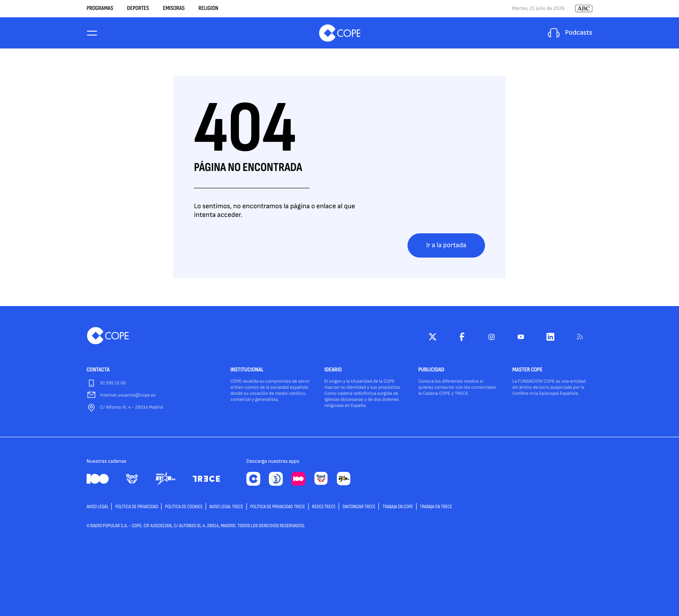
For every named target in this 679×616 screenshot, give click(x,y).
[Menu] (92, 33)
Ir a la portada (446, 245)
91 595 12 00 (113, 383)
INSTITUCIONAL (247, 370)
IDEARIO (333, 370)
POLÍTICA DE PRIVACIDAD (137, 507)
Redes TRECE (324, 507)
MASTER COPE (527, 370)
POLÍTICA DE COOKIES (184, 507)
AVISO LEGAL (97, 507)
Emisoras (174, 9)
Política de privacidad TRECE (278, 507)
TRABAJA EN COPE (398, 507)
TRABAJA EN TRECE (436, 507)
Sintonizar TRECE (359, 507)
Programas (100, 9)
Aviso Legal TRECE (226, 507)
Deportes (138, 9)
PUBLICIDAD (431, 370)
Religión (208, 9)
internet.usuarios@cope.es (128, 395)
